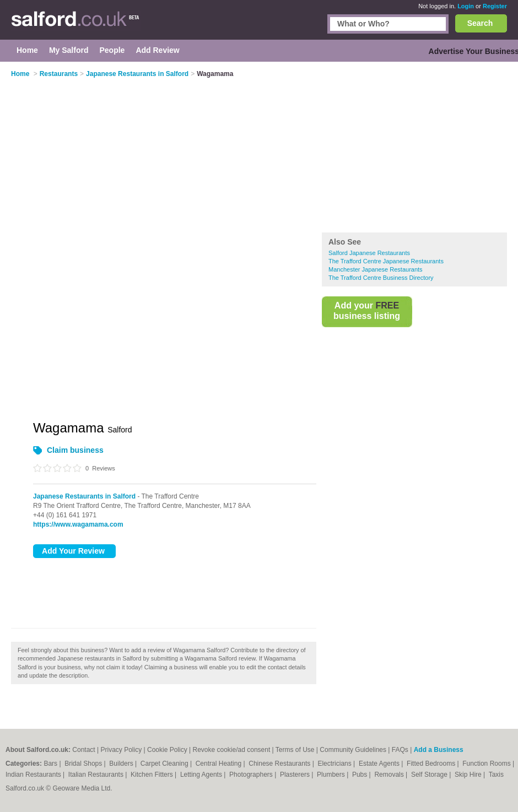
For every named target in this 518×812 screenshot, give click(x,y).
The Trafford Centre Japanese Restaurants (386, 261)
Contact (83, 750)
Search (480, 23)
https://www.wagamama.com (78, 524)
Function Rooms (487, 764)
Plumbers (332, 775)
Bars (51, 764)
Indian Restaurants (34, 775)
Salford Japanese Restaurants (369, 253)
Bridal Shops (84, 764)
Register (495, 6)
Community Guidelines (353, 750)
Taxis (496, 775)
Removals (390, 775)
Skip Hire (469, 775)
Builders (122, 764)
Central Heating (220, 764)
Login (466, 6)
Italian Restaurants (97, 775)
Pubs (361, 775)
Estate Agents (380, 764)
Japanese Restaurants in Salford (84, 496)
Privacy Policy (122, 750)
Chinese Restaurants (280, 764)
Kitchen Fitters (153, 775)
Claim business (75, 450)
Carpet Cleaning (165, 764)
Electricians (335, 764)
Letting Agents (202, 775)
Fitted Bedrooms (432, 764)
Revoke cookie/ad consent (231, 750)
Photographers (252, 775)
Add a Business (439, 750)
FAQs (400, 750)
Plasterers (296, 775)
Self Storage (430, 775)
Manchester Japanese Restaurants (376, 269)
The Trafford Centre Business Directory (381, 278)
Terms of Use (295, 750)
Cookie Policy (167, 750)
